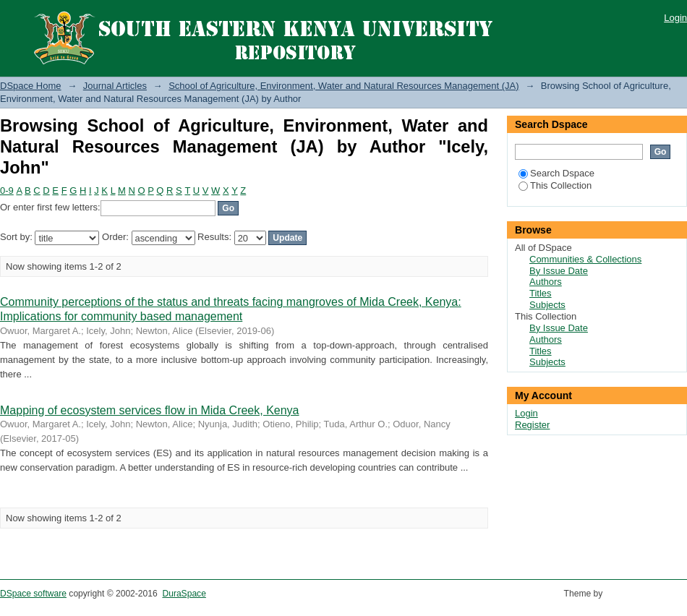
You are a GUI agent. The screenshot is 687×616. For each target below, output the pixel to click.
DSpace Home (31, 86)
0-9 (7, 191)
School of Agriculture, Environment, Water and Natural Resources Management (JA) (343, 86)
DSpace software (33, 594)
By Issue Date (559, 271)
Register (532, 425)
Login (675, 18)
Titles (541, 293)
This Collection (555, 185)
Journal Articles (115, 86)
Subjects (547, 305)
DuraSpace (184, 594)
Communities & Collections (585, 259)
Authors (546, 282)
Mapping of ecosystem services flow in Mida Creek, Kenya (150, 410)
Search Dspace (556, 173)
